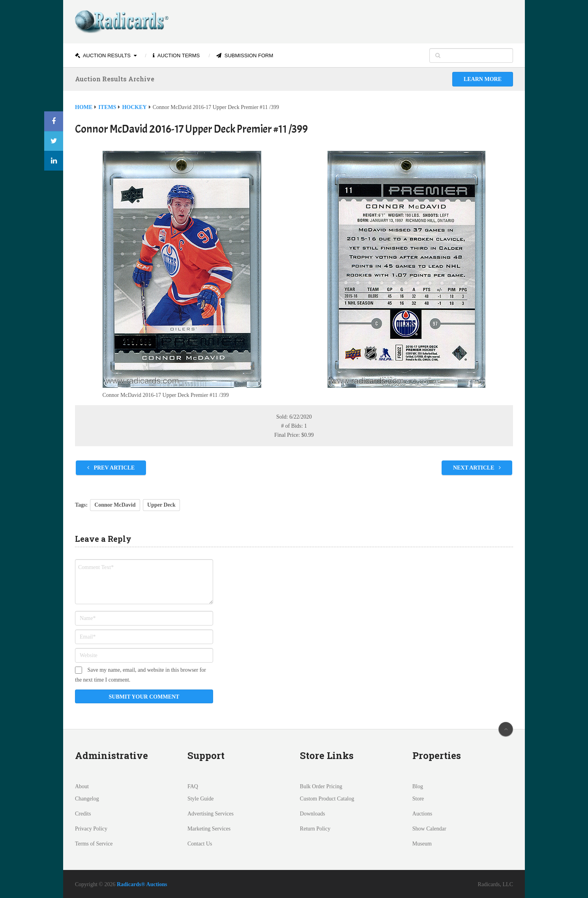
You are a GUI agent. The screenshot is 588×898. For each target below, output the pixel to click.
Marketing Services (209, 829)
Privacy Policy (91, 829)
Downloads (313, 814)
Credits (83, 814)
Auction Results (103, 55)
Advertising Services (211, 814)
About (82, 786)
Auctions (422, 814)
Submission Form (245, 55)
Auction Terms (176, 55)
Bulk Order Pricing (321, 786)
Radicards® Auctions (142, 884)
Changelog (87, 799)
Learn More (483, 79)
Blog (418, 786)
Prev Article (111, 468)
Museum (422, 844)
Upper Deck (161, 505)
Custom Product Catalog (327, 799)
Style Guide (201, 799)
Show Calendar (429, 829)
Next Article (477, 468)
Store (418, 799)
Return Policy (315, 829)
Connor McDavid (115, 505)
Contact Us (200, 844)
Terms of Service (94, 844)
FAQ (193, 786)
